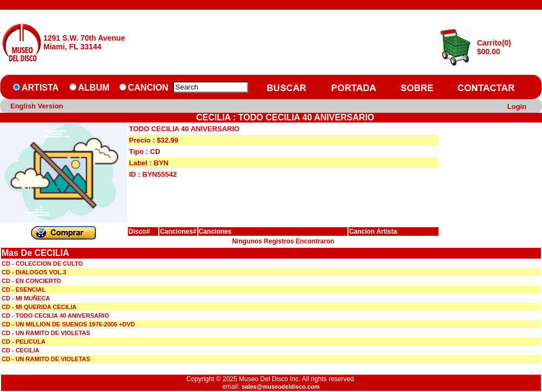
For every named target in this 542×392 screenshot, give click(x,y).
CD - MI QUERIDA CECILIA (39, 307)
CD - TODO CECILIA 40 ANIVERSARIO (55, 316)
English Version (37, 106)
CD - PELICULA (24, 342)
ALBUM (94, 88)
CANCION (148, 88)
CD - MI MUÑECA (26, 298)
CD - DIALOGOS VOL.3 (34, 272)
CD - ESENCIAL (24, 290)
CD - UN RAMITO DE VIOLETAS (46, 333)
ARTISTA (40, 88)
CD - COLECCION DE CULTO (42, 264)
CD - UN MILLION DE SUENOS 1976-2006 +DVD (68, 324)
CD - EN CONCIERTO (31, 281)
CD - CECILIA (21, 350)
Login (517, 107)
